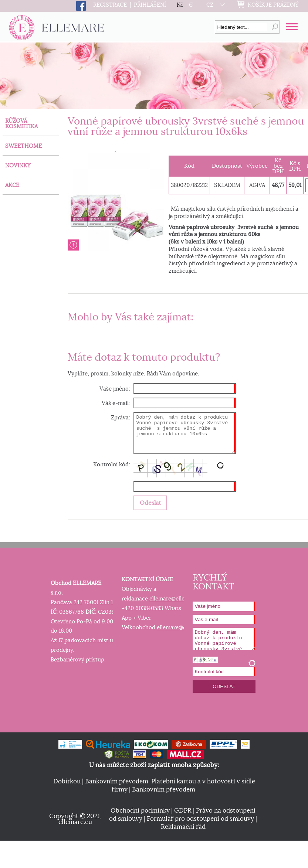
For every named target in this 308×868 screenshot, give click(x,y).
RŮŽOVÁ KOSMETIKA (21, 124)
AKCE (12, 185)
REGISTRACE (110, 5)
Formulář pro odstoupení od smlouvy (200, 819)
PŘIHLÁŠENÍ (150, 5)
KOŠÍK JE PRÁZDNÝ (273, 5)
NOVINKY (18, 166)
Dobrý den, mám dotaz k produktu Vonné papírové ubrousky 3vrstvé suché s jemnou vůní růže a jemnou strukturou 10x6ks (185, 433)
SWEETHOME (23, 146)
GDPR (183, 811)
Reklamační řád (183, 827)
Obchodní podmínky (140, 811)
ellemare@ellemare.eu (177, 599)
